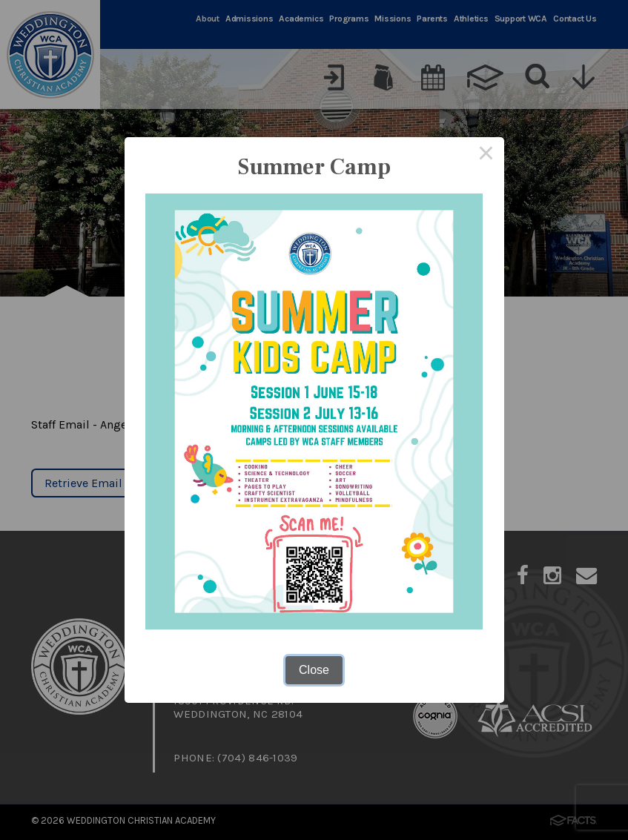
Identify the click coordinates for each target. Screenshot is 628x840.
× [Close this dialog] (486, 155)
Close (314, 670)
